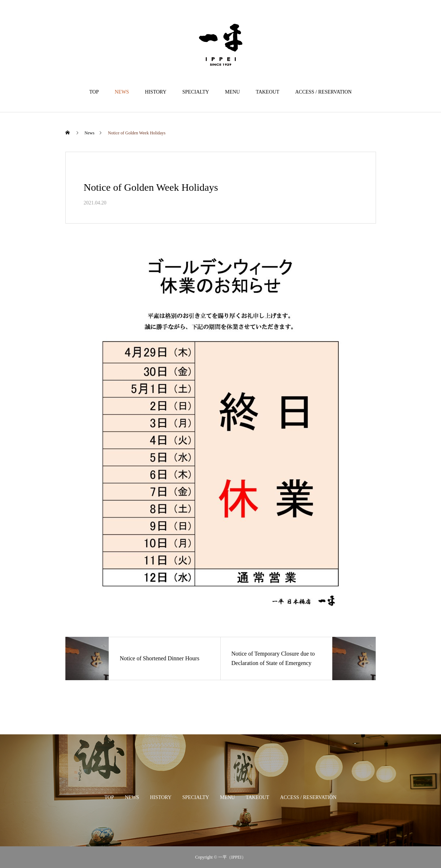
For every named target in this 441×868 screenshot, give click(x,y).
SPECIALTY (196, 92)
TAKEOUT (267, 92)
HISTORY (156, 92)
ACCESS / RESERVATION (323, 92)
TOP (94, 92)
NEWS (122, 92)
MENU (232, 92)
